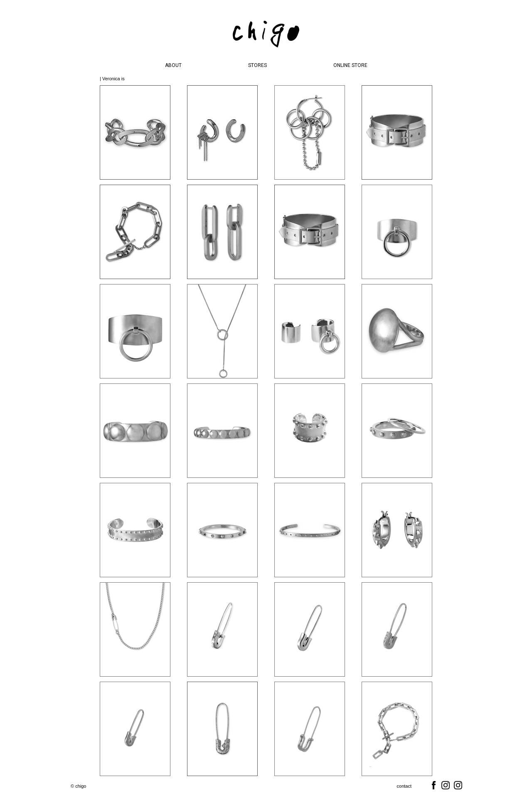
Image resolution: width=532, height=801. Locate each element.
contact (404, 786)
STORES (257, 65)
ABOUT (173, 65)
